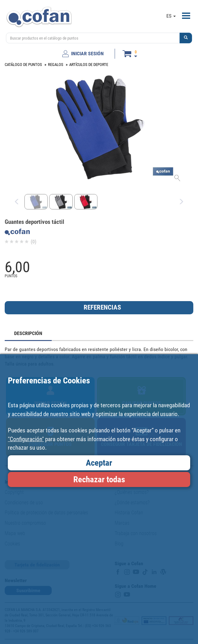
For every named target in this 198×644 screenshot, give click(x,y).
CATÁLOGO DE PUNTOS (23, 65)
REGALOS (56, 65)
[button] (186, 38)
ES (171, 16)
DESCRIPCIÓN (28, 333)
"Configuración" (26, 439)
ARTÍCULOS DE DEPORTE (89, 65)
